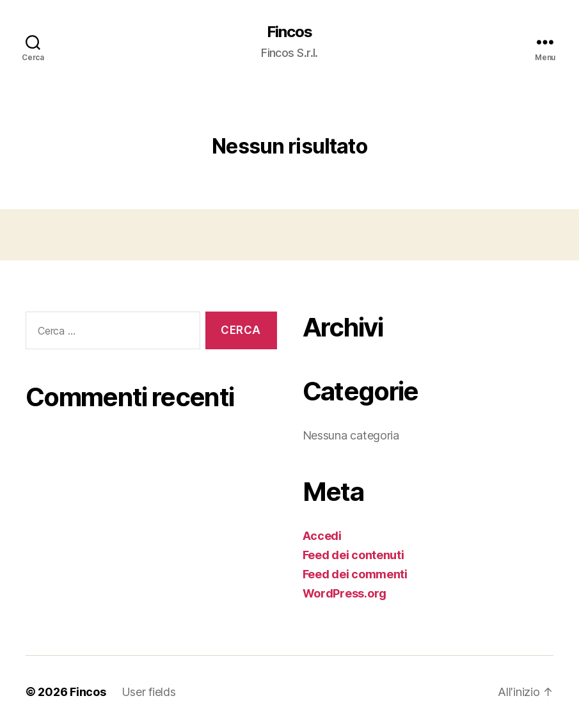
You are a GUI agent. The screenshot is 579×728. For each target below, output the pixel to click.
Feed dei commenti (355, 574)
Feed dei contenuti (353, 555)
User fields (149, 692)
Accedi (322, 536)
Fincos (289, 32)
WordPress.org (345, 593)
